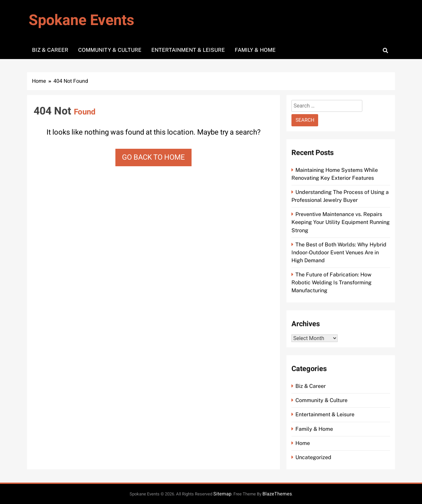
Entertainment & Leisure (188, 50)
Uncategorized (313, 457)
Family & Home (255, 50)
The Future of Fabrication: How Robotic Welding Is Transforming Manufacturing (332, 283)
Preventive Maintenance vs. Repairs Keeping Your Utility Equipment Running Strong (341, 222)
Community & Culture (110, 50)
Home (303, 443)
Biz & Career (50, 50)
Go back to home (153, 157)
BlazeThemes (277, 494)
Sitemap (222, 494)
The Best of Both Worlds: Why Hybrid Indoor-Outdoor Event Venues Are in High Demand (339, 252)
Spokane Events (81, 20)
